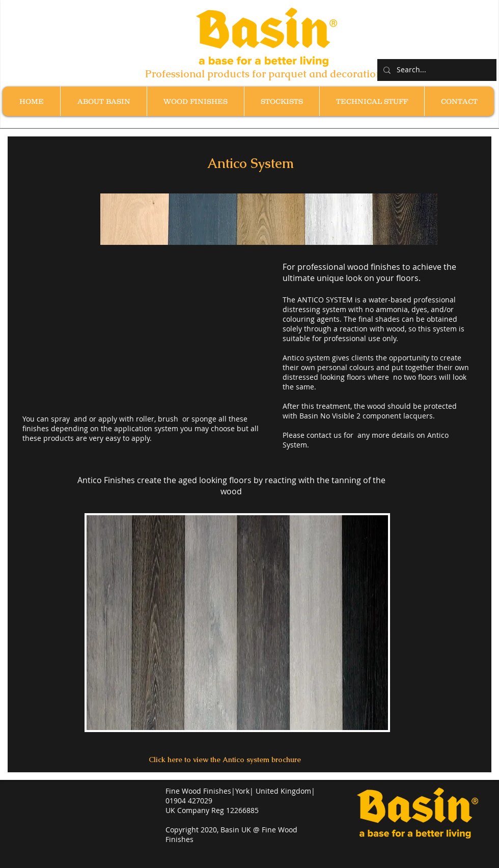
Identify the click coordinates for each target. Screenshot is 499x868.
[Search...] (436, 70)
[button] (195, 101)
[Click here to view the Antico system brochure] (225, 760)
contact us (324, 435)
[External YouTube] (147, 332)
